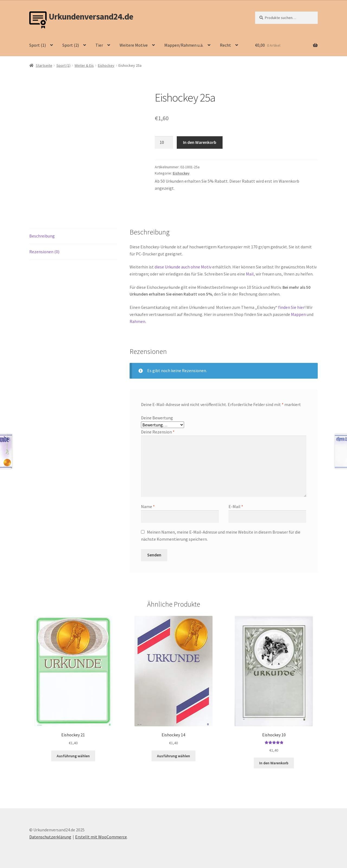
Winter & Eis (84, 65)
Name (148, 506)
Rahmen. (138, 321)
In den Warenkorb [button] (274, 763)
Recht (225, 45)
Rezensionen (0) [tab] (44, 252)
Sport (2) (71, 45)
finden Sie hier (291, 307)
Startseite (44, 65)
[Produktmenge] (164, 142)
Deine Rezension (158, 432)
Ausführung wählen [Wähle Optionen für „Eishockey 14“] (173, 756)
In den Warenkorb (200, 142)
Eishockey (106, 65)
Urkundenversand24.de (91, 17)
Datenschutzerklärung (50, 837)
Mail (250, 274)
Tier (99, 45)
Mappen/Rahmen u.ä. (184, 45)
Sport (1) (38, 45)
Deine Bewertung (157, 418)
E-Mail (236, 506)
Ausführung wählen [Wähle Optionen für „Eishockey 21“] (73, 756)
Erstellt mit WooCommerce (101, 837)
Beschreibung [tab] (42, 236)
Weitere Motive (134, 45)
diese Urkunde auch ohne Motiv (183, 267)
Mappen (299, 314)
